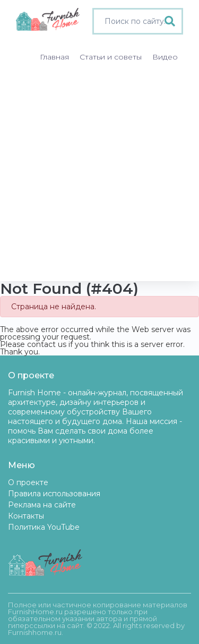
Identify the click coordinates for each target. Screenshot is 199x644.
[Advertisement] (99, 176)
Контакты (26, 516)
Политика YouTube (44, 527)
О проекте (28, 482)
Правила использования (54, 494)
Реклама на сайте (42, 505)
